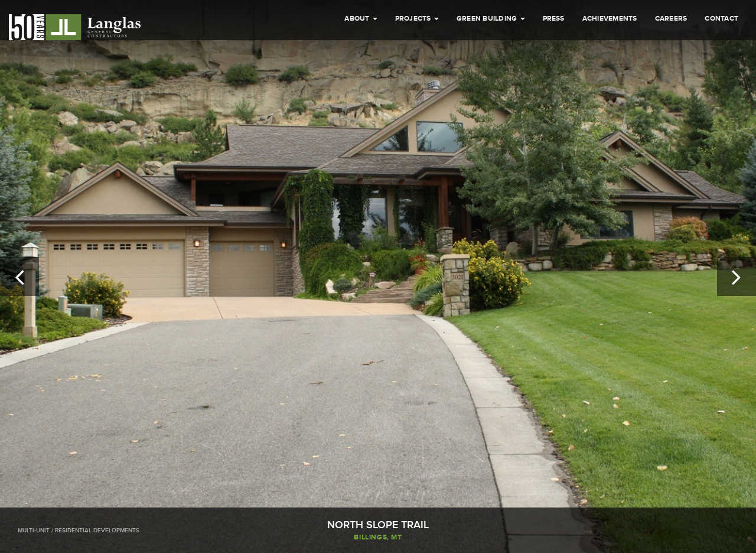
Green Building (491, 19)
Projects (417, 19)
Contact (721, 19)
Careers (671, 19)
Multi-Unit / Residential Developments (79, 531)
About (361, 19)
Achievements (610, 19)
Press (554, 19)
